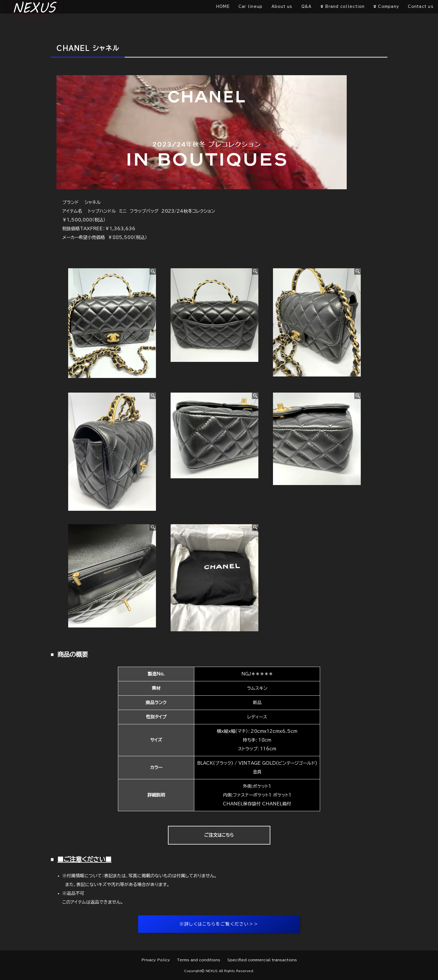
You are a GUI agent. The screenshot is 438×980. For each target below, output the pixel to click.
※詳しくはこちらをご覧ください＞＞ (219, 924)
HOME (223, 7)
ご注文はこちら (219, 835)
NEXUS (212, 971)
